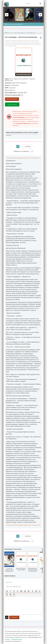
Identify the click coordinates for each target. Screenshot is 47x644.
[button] (7, 591)
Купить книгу (12, 104)
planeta (8, 4)
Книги (11, 79)
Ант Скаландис (14, 85)
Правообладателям (17, 639)
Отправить (14, 617)
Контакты (8, 639)
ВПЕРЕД (28, 146)
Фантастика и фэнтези (21, 79)
